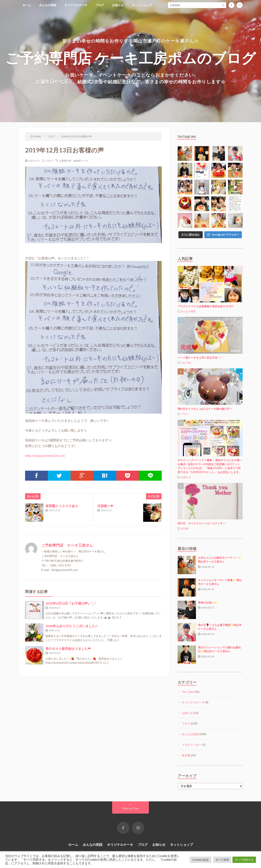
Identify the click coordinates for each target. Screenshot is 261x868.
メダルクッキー (192, 745)
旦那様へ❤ (105, 506)
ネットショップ (142, 5)
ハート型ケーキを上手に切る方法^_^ (200, 358)
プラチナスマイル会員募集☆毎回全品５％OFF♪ (206, 306)
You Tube (186, 362)
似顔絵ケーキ (81, 161)
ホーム (27, 5)
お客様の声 (65, 161)
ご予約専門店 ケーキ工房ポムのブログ (131, 58)
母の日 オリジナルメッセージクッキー (201, 523)
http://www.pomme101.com (45, 455)
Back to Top (131, 808)
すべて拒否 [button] (222, 860)
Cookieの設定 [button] (201, 860)
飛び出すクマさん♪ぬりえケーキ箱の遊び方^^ (205, 409)
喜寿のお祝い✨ (208, 603)
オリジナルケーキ (76, 5)
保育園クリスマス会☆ (62, 506)
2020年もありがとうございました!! (72, 626)
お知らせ (118, 5)
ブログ (100, 5)
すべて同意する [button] (244, 860)
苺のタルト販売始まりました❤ (68, 648)
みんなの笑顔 (48, 5)
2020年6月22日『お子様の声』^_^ (71, 603)
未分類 (185, 528)
